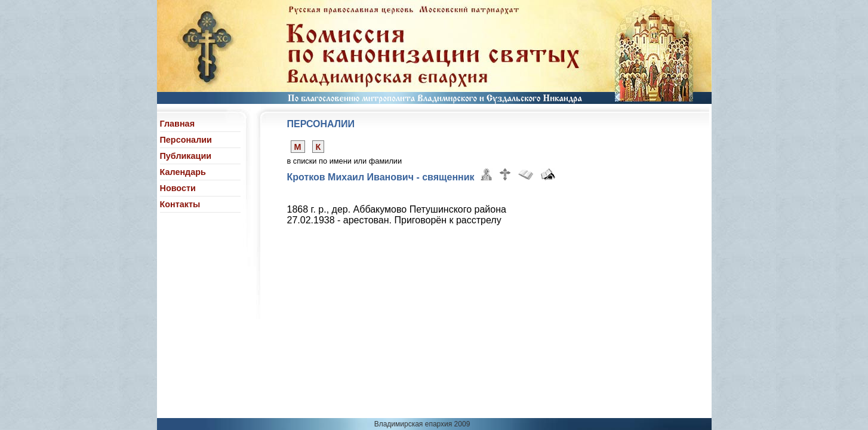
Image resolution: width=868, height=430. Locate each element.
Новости (178, 188)
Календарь (183, 172)
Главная (178, 124)
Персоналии (186, 140)
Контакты (180, 204)
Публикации (186, 156)
